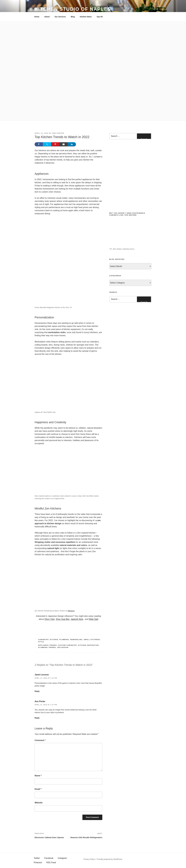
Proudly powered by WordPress (110, 859)
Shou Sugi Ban (63, 619)
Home (37, 17)
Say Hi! (100, 17)
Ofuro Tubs (50, 619)
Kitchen (54, 640)
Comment (40, 740)
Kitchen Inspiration (88, 645)
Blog (73, 17)
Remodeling (76, 640)
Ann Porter (58, 133)
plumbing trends (47, 647)
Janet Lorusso (42, 675)
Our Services (60, 17)
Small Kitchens (92, 640)
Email (38, 789)
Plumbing (64, 640)
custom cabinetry (67, 645)
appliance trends (48, 645)
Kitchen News (86, 17)
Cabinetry (43, 640)
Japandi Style (77, 619)
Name (38, 776)
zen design (63, 647)
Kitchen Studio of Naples (73, 9)
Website (39, 803)
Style (41, 642)
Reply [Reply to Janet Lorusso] (37, 691)
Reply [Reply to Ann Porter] (37, 718)
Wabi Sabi (94, 619)
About (47, 17)
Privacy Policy (89, 859)
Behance (71, 611)
